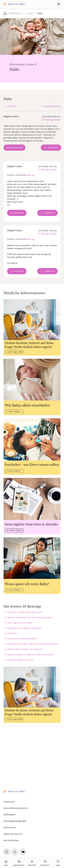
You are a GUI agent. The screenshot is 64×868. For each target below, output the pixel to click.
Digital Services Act (13, 834)
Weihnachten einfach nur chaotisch (25, 649)
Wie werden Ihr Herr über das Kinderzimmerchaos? (33, 644)
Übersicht (12, 106)
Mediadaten (10, 815)
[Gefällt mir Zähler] (51, 148)
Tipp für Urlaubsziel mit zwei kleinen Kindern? (30, 617)
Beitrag (31, 175)
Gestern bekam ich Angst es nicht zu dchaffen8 (30, 654)
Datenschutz (10, 827)
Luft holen (12, 633)
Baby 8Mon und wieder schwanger (24, 628)
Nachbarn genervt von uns (20, 660)
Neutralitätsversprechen (16, 808)
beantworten (16, 148)
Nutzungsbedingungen (15, 821)
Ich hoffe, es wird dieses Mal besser (25, 612)
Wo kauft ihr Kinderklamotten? (22, 639)
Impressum (9, 802)
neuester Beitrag (52, 106)
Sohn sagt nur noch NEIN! (20, 623)
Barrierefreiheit (11, 840)
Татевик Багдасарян (57, 52)
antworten (19, 213)
